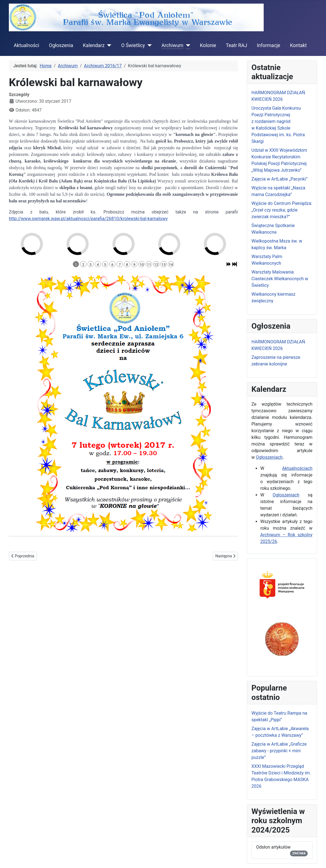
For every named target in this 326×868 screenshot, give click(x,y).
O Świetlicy (133, 45)
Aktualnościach (297, 468)
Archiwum (172, 45)
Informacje (268, 45)
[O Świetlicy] (148, 45)
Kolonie (208, 45)
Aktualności (27, 45)
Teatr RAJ (236, 45)
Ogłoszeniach (269, 457)
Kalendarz (94, 45)
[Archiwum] (187, 45)
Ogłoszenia (61, 45)
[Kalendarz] (108, 45)
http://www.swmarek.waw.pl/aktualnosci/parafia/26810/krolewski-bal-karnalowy (88, 219)
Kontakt (298, 45)
